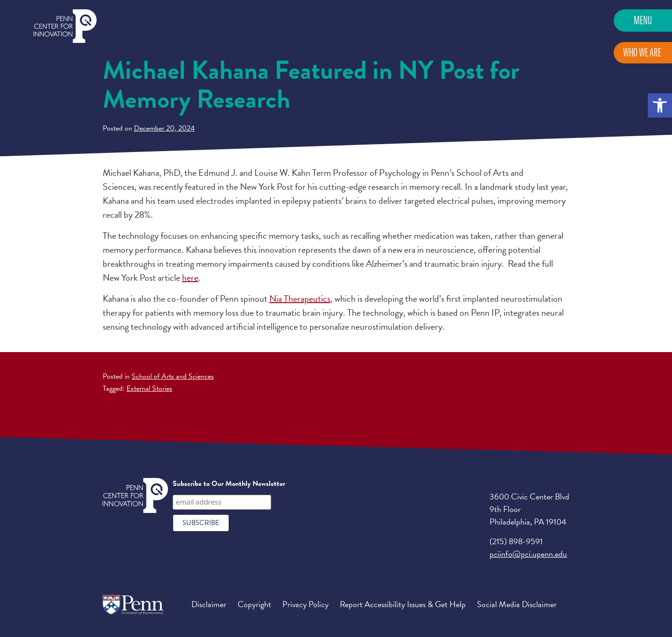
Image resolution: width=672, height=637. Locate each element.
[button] (660, 105)
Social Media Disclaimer (517, 604)
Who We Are (642, 52)
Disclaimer (209, 604)
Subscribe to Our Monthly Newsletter (229, 484)
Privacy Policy (305, 604)
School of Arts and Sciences (173, 376)
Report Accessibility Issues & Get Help (403, 604)
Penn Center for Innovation (65, 26)
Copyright (254, 604)
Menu (643, 20)
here (190, 277)
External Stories (149, 388)
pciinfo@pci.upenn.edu (528, 554)
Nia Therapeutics (300, 298)
